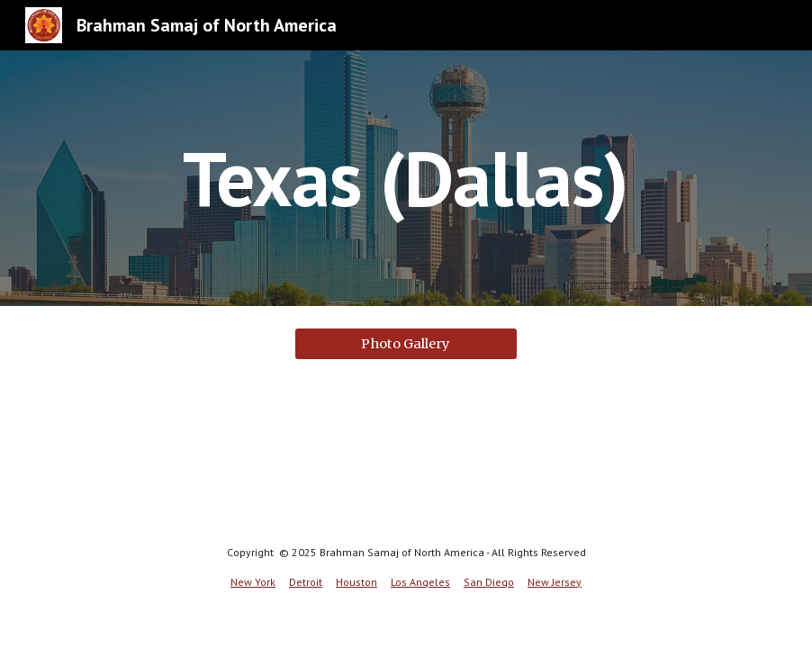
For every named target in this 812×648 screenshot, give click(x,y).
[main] (406, 178)
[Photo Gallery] (406, 343)
